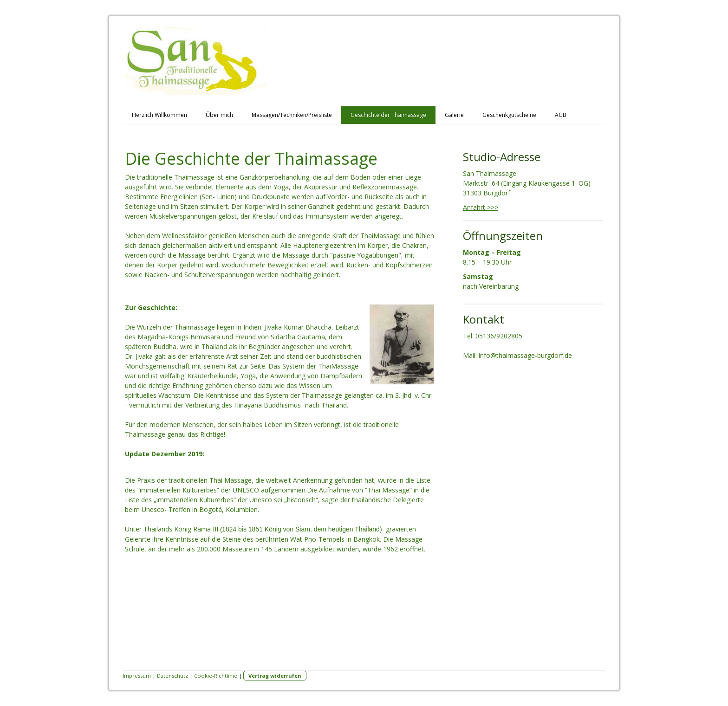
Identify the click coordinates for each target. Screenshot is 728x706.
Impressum (137, 676)
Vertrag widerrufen (275, 676)
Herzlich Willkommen (159, 115)
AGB (561, 115)
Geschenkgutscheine (509, 115)
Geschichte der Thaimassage (388, 115)
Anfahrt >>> (481, 207)
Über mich (219, 115)
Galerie (454, 115)
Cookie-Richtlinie (216, 676)
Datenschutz (172, 676)
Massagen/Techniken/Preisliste (292, 115)
